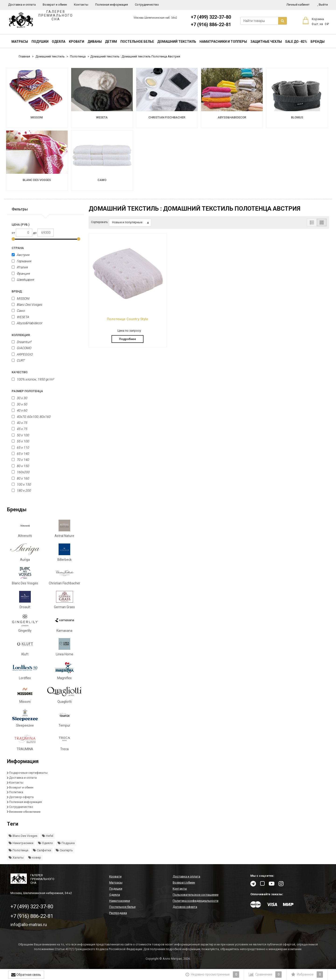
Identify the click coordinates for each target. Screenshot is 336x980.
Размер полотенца (27, 391)
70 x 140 (20, 460)
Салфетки (42, 850)
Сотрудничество (147, 5)
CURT (18, 360)
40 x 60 (19, 410)
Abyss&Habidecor (27, 323)
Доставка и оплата (22, 5)
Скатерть (64, 850)
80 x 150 (20, 466)
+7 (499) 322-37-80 (211, 17)
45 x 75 (19, 429)
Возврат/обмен (184, 882)
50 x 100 (20, 435)
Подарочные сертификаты (28, 773)
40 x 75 (19, 423)
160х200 (21, 472)
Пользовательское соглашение (196, 895)
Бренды (318, 42)
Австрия (21, 255)
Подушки (40, 42)
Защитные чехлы (266, 42)
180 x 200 (21, 490)
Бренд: (17, 291)
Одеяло (45, 843)
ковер (35, 857)
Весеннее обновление (25, 812)
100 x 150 (21, 484)
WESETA (20, 317)
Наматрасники (21, 843)
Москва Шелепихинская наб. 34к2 (156, 18)
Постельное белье (137, 42)
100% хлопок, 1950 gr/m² (33, 379)
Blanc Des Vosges (27, 305)
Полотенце (18, 850)
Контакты (81, 5)
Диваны (95, 42)
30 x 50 (19, 404)
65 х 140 (20, 454)
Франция (21, 273)
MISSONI (21, 298)
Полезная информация (112, 5)
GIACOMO (21, 348)
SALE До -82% (296, 42)
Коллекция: (21, 335)
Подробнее (128, 339)
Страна (18, 248)
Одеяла (59, 42)
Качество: (20, 372)
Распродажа (118, 913)
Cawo (18, 311)
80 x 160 (20, 478)
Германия (21, 261)
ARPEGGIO (22, 354)
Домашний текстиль (177, 42)
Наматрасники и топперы (223, 42)
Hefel (48, 836)
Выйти (323, 5)
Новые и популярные (130, 222)
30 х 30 (19, 398)
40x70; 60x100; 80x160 (31, 417)
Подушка (66, 843)
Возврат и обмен (55, 5)
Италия (20, 267)
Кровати (77, 42)
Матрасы (20, 42)
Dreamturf (21, 342)
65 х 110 (20, 447)
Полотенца (78, 56)
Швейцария (23, 280)
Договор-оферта (21, 797)
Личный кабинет (298, 5)
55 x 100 (20, 441)
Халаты (16, 857)
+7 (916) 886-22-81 (211, 25)
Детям (111, 42)
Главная (24, 56)
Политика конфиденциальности (196, 901)
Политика (16, 792)
